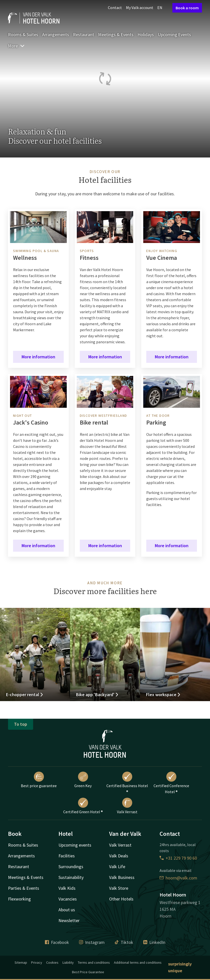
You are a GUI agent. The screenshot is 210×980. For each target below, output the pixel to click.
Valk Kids (67, 888)
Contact (115, 8)
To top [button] (21, 724)
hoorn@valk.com (178, 878)
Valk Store (119, 888)
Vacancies (68, 899)
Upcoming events (75, 845)
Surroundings (71, 867)
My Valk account (140, 8)
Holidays (146, 34)
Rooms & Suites (23, 34)
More (16, 46)
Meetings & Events (116, 34)
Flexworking (19, 899)
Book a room (187, 8)
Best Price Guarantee (88, 972)
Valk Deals (119, 856)
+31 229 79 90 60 (178, 858)
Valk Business (122, 877)
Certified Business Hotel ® (127, 783)
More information (38, 357)
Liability (68, 962)
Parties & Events (24, 888)
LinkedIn (154, 942)
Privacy (37, 962)
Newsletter (69, 920)
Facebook (57, 942)
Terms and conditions (94, 962)
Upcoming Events (174, 34)
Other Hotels (121, 899)
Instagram (92, 942)
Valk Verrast (127, 806)
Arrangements (56, 34)
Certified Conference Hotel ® (171, 783)
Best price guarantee (39, 780)
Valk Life (117, 867)
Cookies (52, 962)
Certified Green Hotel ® (83, 806)
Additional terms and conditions (138, 962)
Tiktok (124, 942)
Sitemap (21, 962)
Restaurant (84, 34)
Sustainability (71, 877)
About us (67, 910)
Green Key (83, 780)
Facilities (67, 856)
